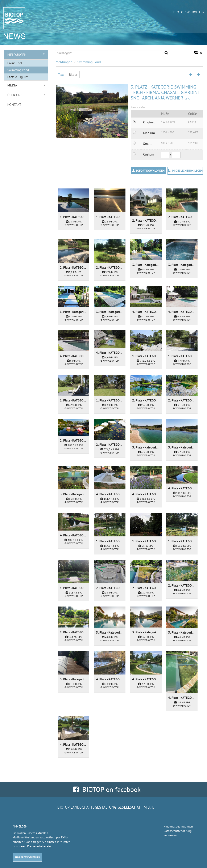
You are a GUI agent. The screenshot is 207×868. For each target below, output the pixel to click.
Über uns (26, 95)
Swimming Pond (18, 70)
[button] (198, 53)
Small (147, 144)
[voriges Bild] (191, 75)
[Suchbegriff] (113, 53)
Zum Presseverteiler (27, 857)
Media (26, 85)
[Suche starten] (164, 53)
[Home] (12, 19)
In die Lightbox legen (185, 171)
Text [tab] (61, 75)
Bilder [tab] (73, 75)
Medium (149, 133)
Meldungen (26, 55)
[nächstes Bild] (199, 75)
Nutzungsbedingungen (178, 826)
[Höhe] (176, 155)
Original (149, 122)
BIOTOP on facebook (107, 789)
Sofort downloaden (148, 171)
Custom (149, 154)
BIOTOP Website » (189, 13)
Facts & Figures (18, 77)
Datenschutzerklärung (178, 831)
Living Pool (15, 63)
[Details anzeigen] (74, 200)
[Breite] (165, 155)
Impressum (170, 835)
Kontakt (14, 105)
